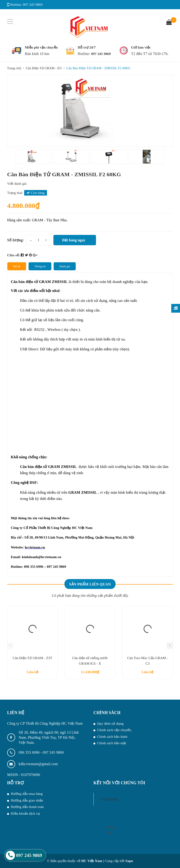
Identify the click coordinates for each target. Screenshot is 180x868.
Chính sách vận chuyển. (115, 730)
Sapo (129, 861)
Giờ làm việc (141, 47)
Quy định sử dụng (110, 724)
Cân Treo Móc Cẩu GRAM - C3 (148, 661)
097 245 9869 (33, 5)
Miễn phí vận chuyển (41, 47)
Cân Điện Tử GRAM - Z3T (32, 658)
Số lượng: (16, 240)
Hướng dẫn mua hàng (27, 794)
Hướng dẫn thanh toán (27, 807)
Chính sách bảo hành (112, 737)
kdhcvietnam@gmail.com (38, 764)
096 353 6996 (30, 752)
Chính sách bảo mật (112, 743)
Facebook (109, 799)
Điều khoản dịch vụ (25, 813)
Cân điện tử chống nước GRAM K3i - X (90, 661)
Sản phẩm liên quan (90, 584)
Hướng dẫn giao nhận (27, 800)
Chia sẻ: (13, 255)
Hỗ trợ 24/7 (87, 47)
